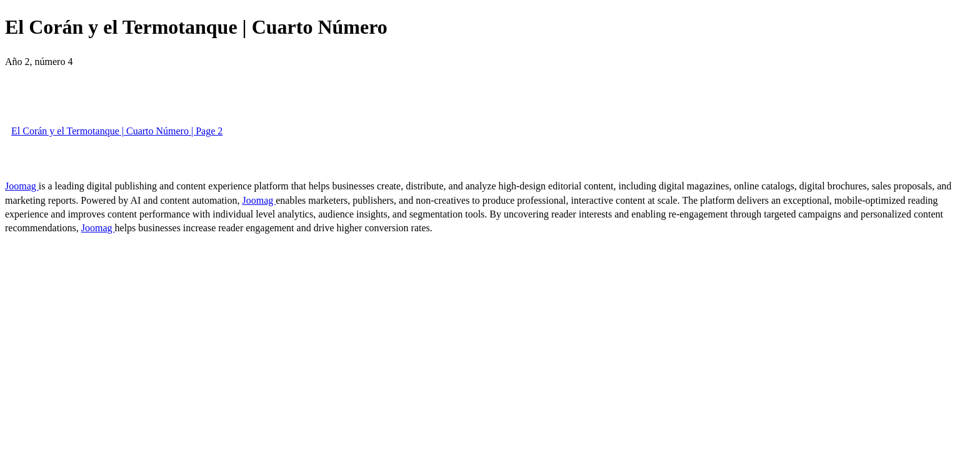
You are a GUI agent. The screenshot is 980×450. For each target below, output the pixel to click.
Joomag (22, 186)
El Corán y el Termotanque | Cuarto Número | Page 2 (117, 131)
